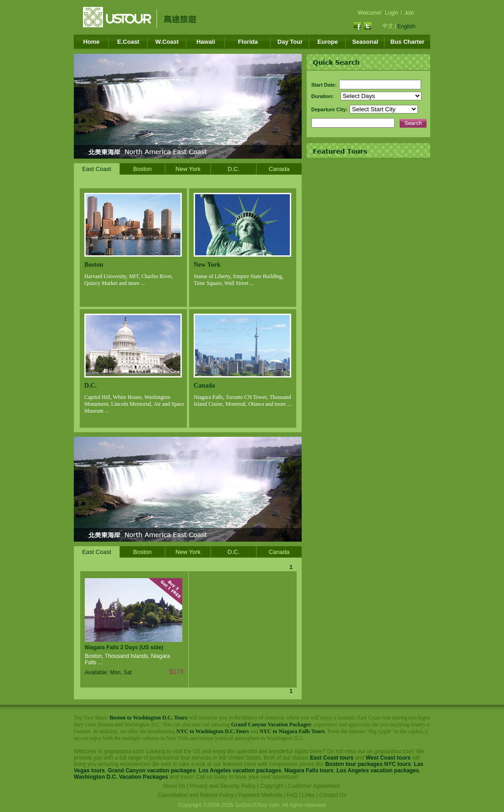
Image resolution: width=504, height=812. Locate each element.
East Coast (97, 169)
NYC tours (398, 764)
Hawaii (206, 42)
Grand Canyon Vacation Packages (271, 724)
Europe (328, 42)
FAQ (292, 795)
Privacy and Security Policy (223, 786)
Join (409, 13)
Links (309, 795)
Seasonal (365, 42)
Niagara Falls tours (309, 771)
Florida (248, 42)
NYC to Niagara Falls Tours (292, 731)
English (406, 26)
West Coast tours (388, 758)
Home (91, 42)
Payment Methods (260, 795)
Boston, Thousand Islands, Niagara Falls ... (127, 659)
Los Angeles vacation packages (240, 771)
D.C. (234, 169)
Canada (279, 169)
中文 (388, 26)
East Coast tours (332, 758)
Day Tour (290, 42)
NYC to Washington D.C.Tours (213, 731)
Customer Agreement (314, 786)
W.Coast (167, 42)
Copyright (272, 786)
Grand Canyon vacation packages (152, 771)
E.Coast (128, 42)
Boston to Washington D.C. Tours (148, 718)
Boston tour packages (354, 764)
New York (188, 169)
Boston (142, 169)
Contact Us (333, 795)
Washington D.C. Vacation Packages (121, 777)
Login (392, 13)
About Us (174, 786)
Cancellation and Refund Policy (196, 795)
